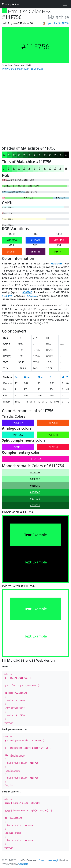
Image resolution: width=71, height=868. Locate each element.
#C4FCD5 (35, 473)
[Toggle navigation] (65, 4)
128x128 (29, 69)
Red (17, 377)
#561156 (35, 252)
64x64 (20, 69)
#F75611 (12, 252)
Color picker (11, 4)
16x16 (5, 69)
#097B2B (35, 499)
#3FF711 (54, 435)
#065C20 (35, 505)
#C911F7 (18, 447)
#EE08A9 (7, 296)
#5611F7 (18, 423)
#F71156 (59, 240)
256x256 (39, 69)
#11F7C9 (18, 435)
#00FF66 (27, 292)
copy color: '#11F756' (57, 23)
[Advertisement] (35, 107)
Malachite (57, 264)
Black (68, 155)
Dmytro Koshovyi (48, 860)
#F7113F (54, 447)
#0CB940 (35, 492)
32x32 (13, 69)
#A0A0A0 (32, 296)
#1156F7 (35, 240)
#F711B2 (36, 459)
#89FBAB (35, 479)
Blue (40, 377)
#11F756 (12, 240)
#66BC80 (35, 486)
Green (28, 377)
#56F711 (59, 252)
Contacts (23, 864)
